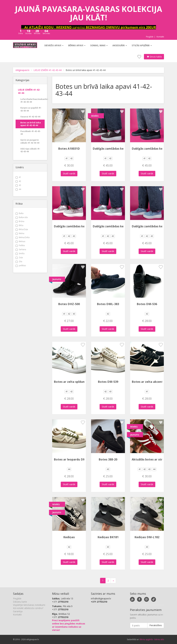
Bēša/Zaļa (22, 229)
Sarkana (21, 249)
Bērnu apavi (77, 45)
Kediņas (69, 537)
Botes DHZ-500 (69, 304)
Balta (20, 213)
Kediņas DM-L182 (147, 537)
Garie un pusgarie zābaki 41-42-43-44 (30, 141)
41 (18, 177)
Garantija (18, 611)
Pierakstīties (156, 625)
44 (18, 189)
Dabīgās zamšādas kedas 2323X (115, 149)
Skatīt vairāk (69, 173)
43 (18, 185)
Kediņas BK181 (108, 537)
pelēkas (21, 265)
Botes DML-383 (108, 304)
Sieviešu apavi (54, 45)
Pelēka (20, 245)
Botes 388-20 (108, 459)
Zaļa (19, 257)
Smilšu (20, 253)
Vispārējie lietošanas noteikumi (29, 605)
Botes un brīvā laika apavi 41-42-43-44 (31, 124)
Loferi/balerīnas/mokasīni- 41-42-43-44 (33, 101)
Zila (19, 261)
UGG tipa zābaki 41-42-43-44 (30, 150)
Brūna (20, 221)
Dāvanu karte (20, 602)
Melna (20, 233)
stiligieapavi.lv (22, 70)
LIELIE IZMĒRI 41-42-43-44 (48, 70)
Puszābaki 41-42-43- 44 (31, 133)
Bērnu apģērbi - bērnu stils (152, 639)
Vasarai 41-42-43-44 (30, 117)
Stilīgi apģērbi (142, 45)
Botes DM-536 (147, 304)
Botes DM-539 (108, 382)
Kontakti (160, 37)
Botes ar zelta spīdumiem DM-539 (78, 382)
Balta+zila (22, 217)
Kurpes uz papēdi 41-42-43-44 (31, 109)
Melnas (20, 241)
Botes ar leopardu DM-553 (73, 459)
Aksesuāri (120, 45)
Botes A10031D (69, 149)
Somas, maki (99, 45)
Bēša (19, 225)
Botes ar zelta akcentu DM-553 (154, 382)
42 (18, 181)
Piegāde (150, 37)
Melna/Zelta (23, 237)
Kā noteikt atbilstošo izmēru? (28, 608)
